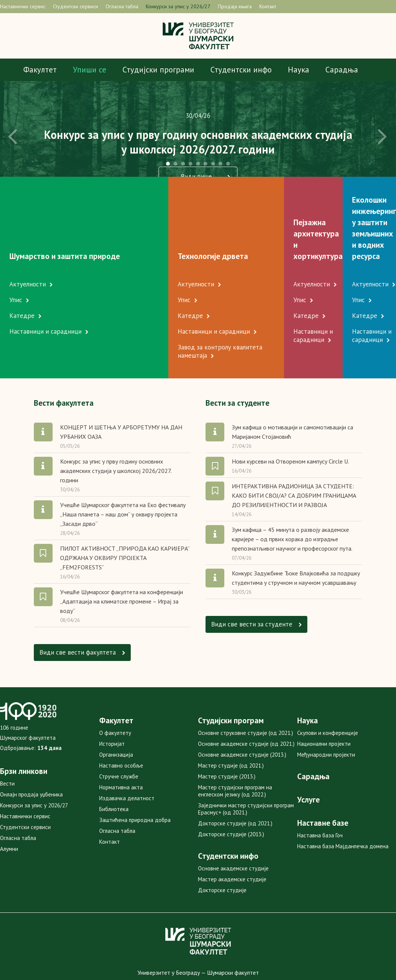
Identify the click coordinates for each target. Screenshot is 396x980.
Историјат (112, 710)
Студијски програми (158, 70)
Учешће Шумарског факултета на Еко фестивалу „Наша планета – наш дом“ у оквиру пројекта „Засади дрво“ (123, 480)
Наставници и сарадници (47, 298)
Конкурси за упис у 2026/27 (178, 6)
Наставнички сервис (23, 6)
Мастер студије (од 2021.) (231, 732)
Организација (116, 721)
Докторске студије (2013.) (231, 800)
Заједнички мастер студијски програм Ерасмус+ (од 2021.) (246, 775)
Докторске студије (222, 856)
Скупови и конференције (328, 699)
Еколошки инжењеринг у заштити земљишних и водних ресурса (351, 211)
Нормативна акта (121, 753)
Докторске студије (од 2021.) (235, 790)
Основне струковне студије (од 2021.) (246, 699)
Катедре (24, 282)
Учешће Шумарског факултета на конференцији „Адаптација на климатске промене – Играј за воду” (122, 568)
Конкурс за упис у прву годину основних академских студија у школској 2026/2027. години (116, 437)
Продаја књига (235, 6)
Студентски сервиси (76, 6)
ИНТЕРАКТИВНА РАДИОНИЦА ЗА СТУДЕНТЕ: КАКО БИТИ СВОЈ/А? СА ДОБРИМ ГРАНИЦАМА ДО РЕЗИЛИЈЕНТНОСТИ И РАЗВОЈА (294, 462)
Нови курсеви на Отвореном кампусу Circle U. (290, 428)
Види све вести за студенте (256, 590)
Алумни (9, 815)
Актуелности (29, 250)
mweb (216, 958)
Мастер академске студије (232, 845)
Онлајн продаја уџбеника (31, 761)
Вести (7, 750)
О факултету (115, 699)
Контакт (268, 6)
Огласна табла (122, 6)
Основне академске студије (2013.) (242, 721)
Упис (18, 266)
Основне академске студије (233, 835)
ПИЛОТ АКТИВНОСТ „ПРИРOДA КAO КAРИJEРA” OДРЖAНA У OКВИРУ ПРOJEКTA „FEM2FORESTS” (125, 524)
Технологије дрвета (146, 222)
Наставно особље (121, 732)
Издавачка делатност (127, 764)
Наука (299, 70)
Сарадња (342, 70)
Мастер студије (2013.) (227, 743)
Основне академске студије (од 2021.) (246, 710)
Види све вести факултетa (82, 618)
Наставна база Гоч (320, 802)
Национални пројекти (324, 710)
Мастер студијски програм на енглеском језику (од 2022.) (235, 757)
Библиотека (114, 775)
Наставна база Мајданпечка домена (343, 812)
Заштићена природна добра (135, 786)
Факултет (40, 70)
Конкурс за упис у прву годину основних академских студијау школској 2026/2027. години (198, 142)
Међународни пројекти (326, 721)
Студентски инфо (241, 70)
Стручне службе (119, 743)
